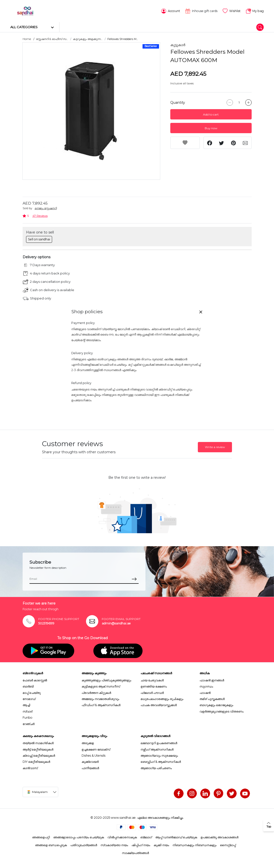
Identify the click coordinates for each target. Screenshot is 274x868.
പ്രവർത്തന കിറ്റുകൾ (96, 692)
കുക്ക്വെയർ (90, 761)
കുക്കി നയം (161, 845)
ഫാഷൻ (205, 692)
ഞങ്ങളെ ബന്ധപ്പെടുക (51, 845)
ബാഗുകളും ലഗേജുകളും (216, 705)
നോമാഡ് (29, 699)
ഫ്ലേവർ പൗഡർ (152, 692)
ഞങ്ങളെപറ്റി (41, 837)
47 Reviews (40, 215)
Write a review (215, 447)
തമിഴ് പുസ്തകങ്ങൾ (212, 699)
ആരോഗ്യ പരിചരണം (156, 768)
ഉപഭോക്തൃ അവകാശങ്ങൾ (219, 837)
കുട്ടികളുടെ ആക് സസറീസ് (101, 686)
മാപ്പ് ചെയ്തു (32, 692)
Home (27, 39)
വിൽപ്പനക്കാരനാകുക (122, 837)
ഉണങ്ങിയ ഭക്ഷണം (154, 686)
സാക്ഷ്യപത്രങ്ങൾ (135, 853)
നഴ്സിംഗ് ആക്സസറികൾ (157, 749)
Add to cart (211, 114)
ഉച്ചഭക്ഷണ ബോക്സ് (96, 749)
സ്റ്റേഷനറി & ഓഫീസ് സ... (52, 39)
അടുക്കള (88, 743)
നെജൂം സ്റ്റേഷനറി (46, 208)
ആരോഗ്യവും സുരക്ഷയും (159, 755)
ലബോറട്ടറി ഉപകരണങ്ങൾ (159, 743)
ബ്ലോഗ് (146, 837)
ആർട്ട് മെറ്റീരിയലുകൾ (38, 749)
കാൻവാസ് (30, 768)
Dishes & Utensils (94, 755)
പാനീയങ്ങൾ (90, 768)
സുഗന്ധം (206, 686)
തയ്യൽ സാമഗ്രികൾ (38, 743)
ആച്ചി (26, 705)
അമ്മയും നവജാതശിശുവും (100, 699)
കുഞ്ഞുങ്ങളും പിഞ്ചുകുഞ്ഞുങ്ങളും (106, 680)
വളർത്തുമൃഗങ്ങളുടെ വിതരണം (222, 711)
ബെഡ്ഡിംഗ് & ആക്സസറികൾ (161, 761)
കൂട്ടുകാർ (178, 45)
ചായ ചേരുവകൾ (152, 680)
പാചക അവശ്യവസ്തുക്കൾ (159, 705)
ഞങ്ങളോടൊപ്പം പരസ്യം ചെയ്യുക (79, 837)
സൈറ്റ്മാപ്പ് (228, 845)
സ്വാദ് (27, 711)
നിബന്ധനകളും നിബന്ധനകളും (195, 845)
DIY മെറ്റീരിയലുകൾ (36, 761)
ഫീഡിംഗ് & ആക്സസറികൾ (101, 705)
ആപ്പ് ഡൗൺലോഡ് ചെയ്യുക (176, 837)
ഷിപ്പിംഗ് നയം (141, 845)
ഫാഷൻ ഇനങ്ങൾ (212, 680)
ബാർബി (28, 686)
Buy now (211, 128)
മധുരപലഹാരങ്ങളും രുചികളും (162, 699)
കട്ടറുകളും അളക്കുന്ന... (88, 39)
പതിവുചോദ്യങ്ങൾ (84, 845)
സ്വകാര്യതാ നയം (114, 845)
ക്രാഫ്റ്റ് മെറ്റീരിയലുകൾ (39, 755)
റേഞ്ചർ (29, 723)
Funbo (28, 717)
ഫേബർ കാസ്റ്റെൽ (35, 680)
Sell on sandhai (39, 239)
